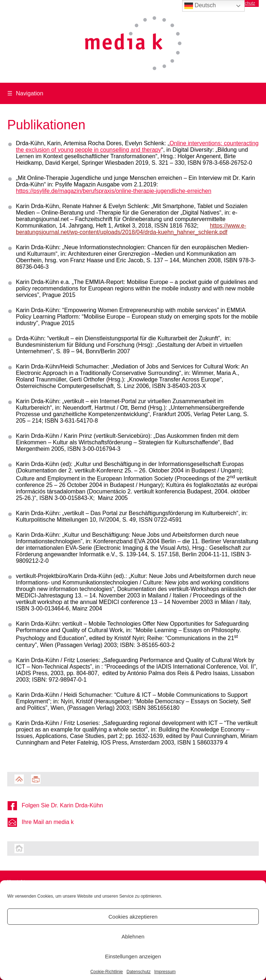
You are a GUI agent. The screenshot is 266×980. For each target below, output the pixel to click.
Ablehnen (133, 936)
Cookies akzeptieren (133, 917)
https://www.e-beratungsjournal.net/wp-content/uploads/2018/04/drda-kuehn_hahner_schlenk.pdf (131, 229)
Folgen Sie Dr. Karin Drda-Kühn (62, 805)
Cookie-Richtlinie (107, 972)
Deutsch (200, 6)
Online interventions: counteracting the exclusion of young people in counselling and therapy (137, 146)
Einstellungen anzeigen (133, 956)
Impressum (165, 972)
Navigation (25, 93)
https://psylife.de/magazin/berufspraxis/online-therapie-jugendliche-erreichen (114, 191)
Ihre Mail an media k (48, 822)
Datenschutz (139, 972)
